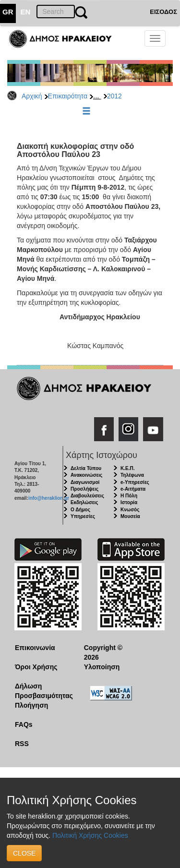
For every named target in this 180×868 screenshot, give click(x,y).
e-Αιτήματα (133, 489)
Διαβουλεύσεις (87, 496)
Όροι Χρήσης (36, 667)
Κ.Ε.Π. (127, 468)
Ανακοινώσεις (86, 475)
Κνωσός (130, 510)
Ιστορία (129, 502)
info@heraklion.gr (49, 498)
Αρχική (32, 96)
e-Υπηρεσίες (135, 482)
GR (8, 12)
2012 (114, 96)
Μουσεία (130, 516)
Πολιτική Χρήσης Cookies (90, 835)
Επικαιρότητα (68, 96)
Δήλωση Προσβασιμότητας (42, 691)
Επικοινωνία (35, 648)
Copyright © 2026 (103, 652)
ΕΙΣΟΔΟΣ (163, 12)
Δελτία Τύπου (86, 468)
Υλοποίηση (102, 667)
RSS (22, 744)
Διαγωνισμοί (85, 482)
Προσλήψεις (84, 489)
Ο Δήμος (80, 510)
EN (26, 12)
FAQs (24, 724)
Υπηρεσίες (83, 516)
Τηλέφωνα (132, 475)
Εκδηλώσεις (84, 502)
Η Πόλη (129, 496)
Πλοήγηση (31, 705)
